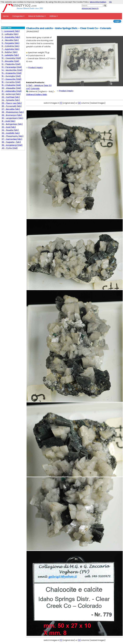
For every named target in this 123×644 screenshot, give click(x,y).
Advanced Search (90, 8)
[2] (79, 103)
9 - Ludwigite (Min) (10, 55)
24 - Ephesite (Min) (11, 100)
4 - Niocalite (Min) (10, 40)
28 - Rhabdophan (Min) (13, 112)
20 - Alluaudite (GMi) (11, 88)
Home (6, 16)
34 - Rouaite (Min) (10, 130)
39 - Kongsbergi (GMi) (12, 145)
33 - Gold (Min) (9, 127)
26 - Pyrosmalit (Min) (12, 106)
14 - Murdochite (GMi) (12, 70)
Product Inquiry (35, 67)
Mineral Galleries (37, 16)
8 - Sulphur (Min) (10, 52)
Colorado (35, 88)
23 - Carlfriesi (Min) (11, 97)
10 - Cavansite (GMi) (11, 58)
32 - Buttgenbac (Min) (12, 124)
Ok (110, 2)
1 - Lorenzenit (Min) (11, 31)
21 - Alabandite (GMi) (12, 91)
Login (117, 21)
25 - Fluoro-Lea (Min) (12, 103)
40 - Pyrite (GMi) (10, 148)
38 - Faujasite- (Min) (11, 142)
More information (98, 2)
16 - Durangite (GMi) (11, 76)
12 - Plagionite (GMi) (11, 64)
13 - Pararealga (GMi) (12, 67)
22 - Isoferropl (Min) (11, 94)
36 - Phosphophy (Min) (13, 136)
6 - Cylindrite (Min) (11, 46)
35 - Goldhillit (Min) (11, 133)
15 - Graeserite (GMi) (12, 73)
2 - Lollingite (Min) (10, 34)
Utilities (54, 16)
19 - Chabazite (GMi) (11, 85)
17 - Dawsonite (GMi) (12, 79)
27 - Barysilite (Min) (11, 109)
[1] (61, 103)
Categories (18, 16)
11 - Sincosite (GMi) (10, 61)
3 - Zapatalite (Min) (11, 37)
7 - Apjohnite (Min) (11, 49)
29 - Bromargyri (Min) (12, 115)
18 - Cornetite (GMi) (11, 82)
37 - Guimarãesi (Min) (12, 139)
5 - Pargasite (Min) (11, 43)
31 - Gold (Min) (9, 121)
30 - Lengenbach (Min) (12, 118)
